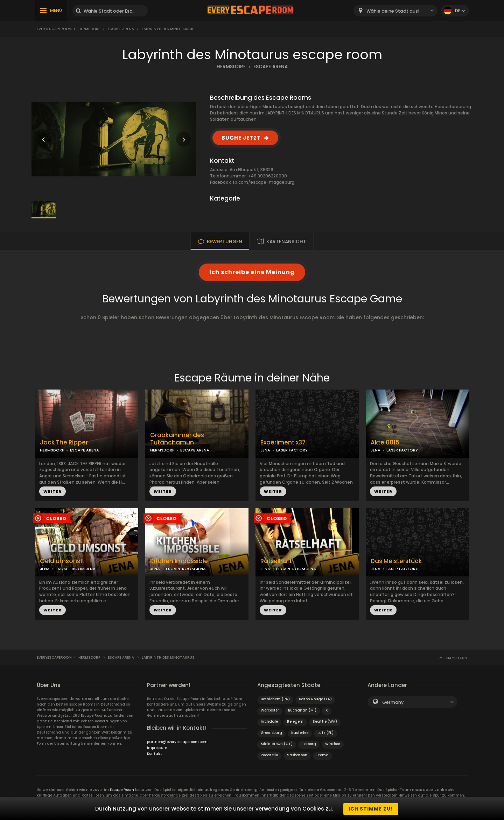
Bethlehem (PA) (275, 699)
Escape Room (122, 790)
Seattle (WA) (325, 721)
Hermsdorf (89, 29)
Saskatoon (297, 755)
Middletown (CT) (277, 744)
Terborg (309, 744)
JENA (265, 450)
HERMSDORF (231, 67)
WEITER (52, 491)
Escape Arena (121, 29)
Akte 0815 (385, 443)
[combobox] (395, 11)
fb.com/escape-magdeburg (264, 182)
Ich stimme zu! (371, 809)
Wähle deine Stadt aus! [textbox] (393, 11)
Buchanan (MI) (302, 710)
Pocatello (269, 755)
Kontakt (155, 754)
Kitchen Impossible (179, 561)
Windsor (333, 744)
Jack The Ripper (64, 443)
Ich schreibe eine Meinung (252, 272)
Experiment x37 (283, 443)
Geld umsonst (61, 561)
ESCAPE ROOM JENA (76, 569)
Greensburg (271, 733)
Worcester (270, 710)
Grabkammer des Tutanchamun (177, 439)
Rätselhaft (276, 561)
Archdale (269, 721)
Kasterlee (300, 733)
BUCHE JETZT (241, 138)
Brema (323, 755)
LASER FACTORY (292, 450)
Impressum (157, 748)
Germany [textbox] (393, 702)
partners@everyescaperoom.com (177, 742)
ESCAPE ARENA (271, 67)
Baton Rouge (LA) (315, 699)
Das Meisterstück (396, 561)
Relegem (295, 721)
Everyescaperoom (54, 29)
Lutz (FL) (325, 733)
